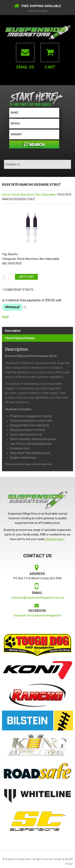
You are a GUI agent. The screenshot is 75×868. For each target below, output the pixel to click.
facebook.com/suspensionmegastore (37, 615)
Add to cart (26, 277)
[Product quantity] (8, 277)
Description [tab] (13, 331)
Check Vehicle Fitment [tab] (20, 338)
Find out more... (56, 539)
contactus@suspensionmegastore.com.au (38, 598)
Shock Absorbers (23, 195)
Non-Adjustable (46, 195)
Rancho (13, 254)
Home (6, 195)
